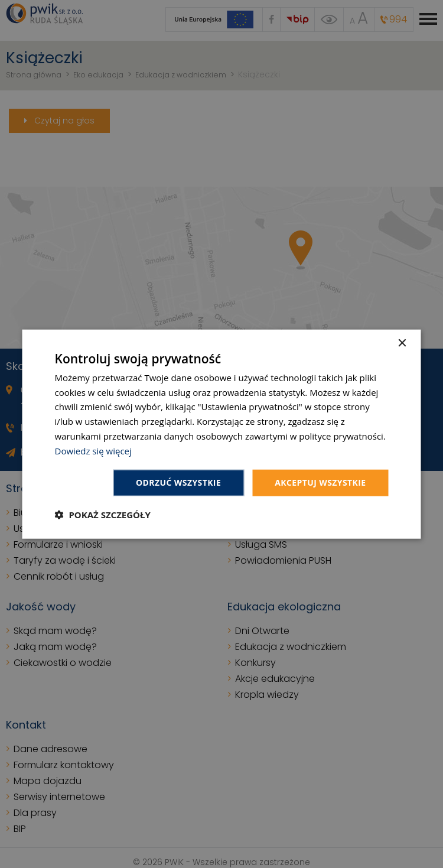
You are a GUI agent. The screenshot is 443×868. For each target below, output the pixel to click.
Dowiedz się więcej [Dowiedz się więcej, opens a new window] (93, 450)
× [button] (402, 343)
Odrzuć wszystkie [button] (178, 482)
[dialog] (222, 434)
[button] (103, 515)
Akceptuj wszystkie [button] (320, 482)
